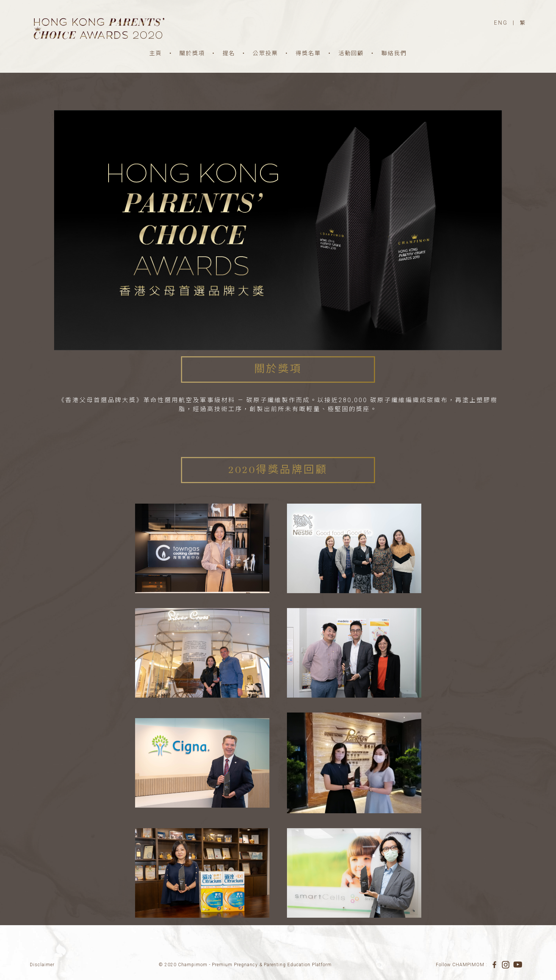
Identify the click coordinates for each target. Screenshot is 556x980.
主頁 (156, 53)
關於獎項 (192, 53)
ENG (501, 23)
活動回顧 (351, 53)
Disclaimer (42, 965)
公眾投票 (265, 53)
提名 (229, 53)
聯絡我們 (394, 53)
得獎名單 (308, 53)
